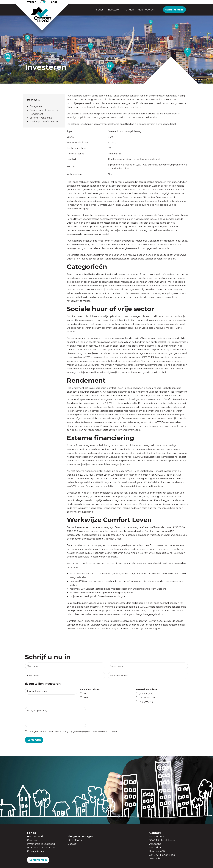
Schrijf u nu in (174, 10)
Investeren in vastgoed (41, 844)
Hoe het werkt (147, 10)
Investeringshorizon (146, 689)
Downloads (75, 840)
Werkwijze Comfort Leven (44, 121)
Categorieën (37, 106)
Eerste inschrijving (90, 689)
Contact (73, 844)
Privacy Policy (36, 851)
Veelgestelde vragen (80, 836)
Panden (129, 10)
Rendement (36, 114)
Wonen (32, 2)
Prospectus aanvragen (41, 847)
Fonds (53, 2)
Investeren (114, 10)
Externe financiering (41, 118)
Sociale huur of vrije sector (44, 110)
